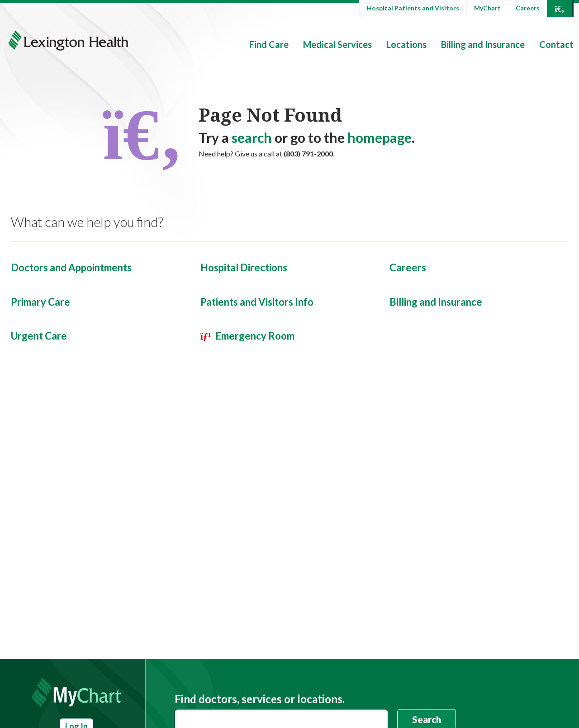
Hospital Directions (244, 267)
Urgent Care (39, 336)
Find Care (269, 44)
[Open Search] (560, 9)
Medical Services (337, 44)
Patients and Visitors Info (257, 302)
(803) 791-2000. (309, 154)
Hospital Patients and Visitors (413, 8)
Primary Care (40, 302)
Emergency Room (255, 336)
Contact (556, 44)
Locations (406, 44)
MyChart (487, 8)
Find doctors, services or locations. (260, 699)
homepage (380, 137)
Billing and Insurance (483, 44)
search (252, 137)
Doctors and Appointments (71, 267)
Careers (528, 8)
